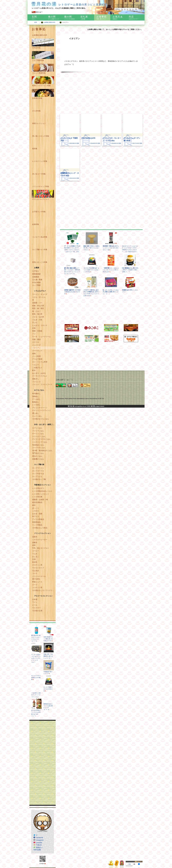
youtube (39, 843)
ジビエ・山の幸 (38, 317)
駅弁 (34, 370)
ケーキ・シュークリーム (41, 337)
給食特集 (36, 224)
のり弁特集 (36, 111)
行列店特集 (36, 48)
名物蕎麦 (36, 277)
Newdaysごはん (38, 445)
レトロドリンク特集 (40, 161)
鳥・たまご (36, 311)
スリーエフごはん (39, 436)
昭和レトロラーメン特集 (41, 86)
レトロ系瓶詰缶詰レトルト (42, 491)
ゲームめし (36, 399)
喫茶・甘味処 (37, 331)
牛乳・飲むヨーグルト (41, 548)
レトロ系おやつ (38, 488)
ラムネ (35, 554)
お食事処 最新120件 (49, 22)
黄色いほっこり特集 (40, 262)
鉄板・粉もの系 (38, 306)
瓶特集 (35, 149)
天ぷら (35, 322)
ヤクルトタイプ (38, 568)
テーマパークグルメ (40, 376)
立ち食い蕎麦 (37, 280)
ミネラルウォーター (40, 540)
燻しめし (36, 413)
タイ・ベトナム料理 (40, 362)
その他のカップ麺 (39, 479)
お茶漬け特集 (37, 98)
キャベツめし (37, 416)
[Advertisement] (43, 763)
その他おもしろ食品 (40, 528)
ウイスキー (36, 608)
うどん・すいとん (39, 297)
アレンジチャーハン (40, 408)
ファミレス (36, 382)
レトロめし (36, 405)
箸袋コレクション (39, 123)
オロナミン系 (37, 565)
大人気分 (36, 571)
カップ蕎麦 (36, 285)
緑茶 (34, 545)
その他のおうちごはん (41, 419)
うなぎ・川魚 (37, 320)
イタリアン (36, 348)
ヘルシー (36, 365)
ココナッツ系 (37, 587)
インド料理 (36, 356)
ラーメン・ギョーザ (40, 294)
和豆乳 (35, 562)
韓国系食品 (36, 522)
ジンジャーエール (39, 576)
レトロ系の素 (37, 497)
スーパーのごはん (39, 448)
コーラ (35, 573)
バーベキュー (37, 351)
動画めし (36, 402)
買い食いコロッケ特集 (41, 136)
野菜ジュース (37, 582)
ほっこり (36, 508)
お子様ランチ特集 (39, 212)
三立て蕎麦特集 (38, 60)
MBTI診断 (37, 850)
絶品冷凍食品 (37, 502)
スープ (35, 585)
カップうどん (37, 476)
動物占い (40, 847)
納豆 (34, 505)
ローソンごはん (38, 434)
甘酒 (34, 559)
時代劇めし (36, 394)
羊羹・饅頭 (36, 339)
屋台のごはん (37, 456)
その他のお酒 (37, 611)
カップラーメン (38, 468)
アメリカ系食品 (38, 519)
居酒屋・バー (37, 303)
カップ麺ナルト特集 (40, 249)
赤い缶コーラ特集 (39, 174)
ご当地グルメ (37, 368)
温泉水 (35, 537)
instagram (40, 840)
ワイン (35, 602)
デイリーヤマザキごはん (41, 439)
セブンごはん (37, 428)
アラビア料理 (37, 359)
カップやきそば (38, 474)
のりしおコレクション (41, 199)
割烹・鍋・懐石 (38, 308)
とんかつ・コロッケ (40, 325)
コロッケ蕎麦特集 (39, 73)
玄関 (35, 22)
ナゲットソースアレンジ (41, 410)
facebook (40, 838)
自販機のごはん (38, 459)
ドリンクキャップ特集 (41, 186)
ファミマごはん (38, 431)
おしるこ (36, 557)
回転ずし (36, 379)
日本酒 (35, 599)
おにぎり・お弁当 (39, 373)
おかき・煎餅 (37, 514)
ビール (35, 605)
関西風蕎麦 (36, 274)
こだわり (36, 511)
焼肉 (34, 354)
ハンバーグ (36, 345)
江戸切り (36, 271)
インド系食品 (37, 525)
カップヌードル (38, 471)
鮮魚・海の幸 (37, 314)
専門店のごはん (38, 453)
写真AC (39, 845)
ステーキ (36, 342)
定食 (34, 328)
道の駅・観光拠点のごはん (42, 450)
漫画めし (36, 396)
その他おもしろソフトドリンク (44, 590)
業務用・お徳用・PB (40, 500)
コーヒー (36, 551)
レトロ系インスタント (41, 494)
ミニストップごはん (40, 442)
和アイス (36, 516)
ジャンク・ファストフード (42, 384)
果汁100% (36, 579)
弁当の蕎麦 (36, 282)
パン (34, 334)
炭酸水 (35, 542)
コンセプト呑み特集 (40, 237)
